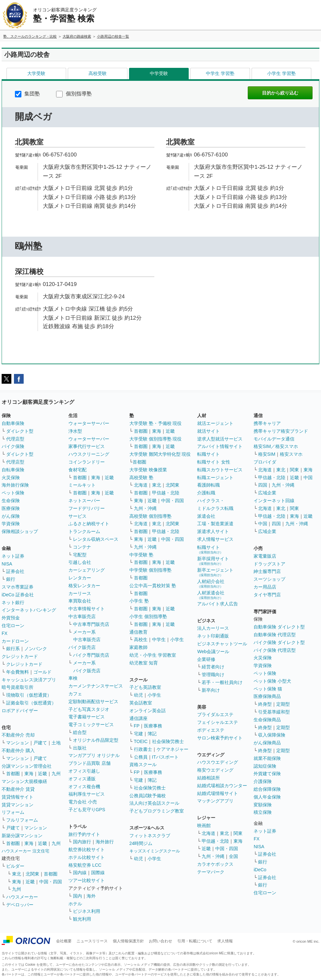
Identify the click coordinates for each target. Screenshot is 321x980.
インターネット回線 (274, 501)
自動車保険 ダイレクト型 (279, 627)
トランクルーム (84, 531)
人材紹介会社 (211, 583)
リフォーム (13, 812)
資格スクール (143, 764)
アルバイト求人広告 (218, 604)
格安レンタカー (84, 586)
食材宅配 (77, 470)
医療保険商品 (267, 696)
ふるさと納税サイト (89, 524)
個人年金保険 (267, 797)
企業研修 (206, 659)
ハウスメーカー (22, 897)
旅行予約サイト (84, 834)
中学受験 (159, 73)
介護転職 (206, 493)
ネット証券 (13, 556)
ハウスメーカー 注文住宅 (25, 851)
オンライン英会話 (148, 711)
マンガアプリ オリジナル (94, 755)
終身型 (265, 704)
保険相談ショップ (20, 531)
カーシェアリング (87, 570)
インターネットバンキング (29, 610)
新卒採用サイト (213, 561)
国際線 (98, 873)
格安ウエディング (215, 770)
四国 (263, 485)
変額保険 (263, 805)
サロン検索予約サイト (220, 738)
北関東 (32, 874)
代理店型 (15, 439)
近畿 (42, 774)
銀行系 (13, 649)
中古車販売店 (82, 616)
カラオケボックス (215, 864)
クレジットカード (20, 656)
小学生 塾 (139, 601)
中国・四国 (51, 882)
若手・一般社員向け (222, 682)
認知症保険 (265, 766)
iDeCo (260, 870)
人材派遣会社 (211, 595)
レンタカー (80, 578)
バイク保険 (13, 446)
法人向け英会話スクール (154, 803)
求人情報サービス (215, 539)
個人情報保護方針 (128, 941)
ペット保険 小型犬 (272, 681)
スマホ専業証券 (18, 587)
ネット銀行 (13, 602)
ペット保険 (13, 493)
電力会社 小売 (83, 802)
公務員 (141, 757)
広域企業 (267, 493)
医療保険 (11, 508)
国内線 (80, 873)
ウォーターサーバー (89, 423)
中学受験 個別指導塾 (150, 570)
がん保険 (11, 516)
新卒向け (211, 690)
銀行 (11, 579)
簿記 (152, 734)
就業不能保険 (267, 758)
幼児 (138, 695)
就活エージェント (215, 423)
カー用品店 (265, 587)
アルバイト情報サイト (220, 446)
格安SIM (267, 454)
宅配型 (80, 555)
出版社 (80, 748)
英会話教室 (141, 703)
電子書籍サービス (87, 717)
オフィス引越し (84, 771)
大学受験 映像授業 (148, 470)
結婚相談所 (208, 778)
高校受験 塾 (141, 478)
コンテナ (82, 547)
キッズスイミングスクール (155, 851)
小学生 (177, 639)
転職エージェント (215, 478)
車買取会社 (80, 601)
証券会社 (15, 571)
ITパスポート (165, 757)
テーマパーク (211, 872)
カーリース (80, 593)
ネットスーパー (84, 501)
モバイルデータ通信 (274, 439)
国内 (77, 896)
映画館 (204, 825)
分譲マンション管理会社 (27, 766)
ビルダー (15, 866)
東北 (17, 874)
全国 (233, 856)
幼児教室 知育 (144, 663)
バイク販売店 (82, 647)
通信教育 (138, 632)
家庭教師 (138, 647)
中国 (308, 478)
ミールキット (82, 485)
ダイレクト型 (20, 431)
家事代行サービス (87, 446)
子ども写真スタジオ (89, 709)
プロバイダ (265, 462)
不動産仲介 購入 (18, 751)
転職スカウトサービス (220, 470)
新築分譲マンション (22, 836)
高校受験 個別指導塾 (150, 516)
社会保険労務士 (168, 741)
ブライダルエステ (215, 714)
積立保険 (263, 812)
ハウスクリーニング (89, 454)
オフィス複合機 (84, 787)
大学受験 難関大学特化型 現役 (160, 454)
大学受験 (36, 73)
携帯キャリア (267, 423)
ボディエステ (211, 730)
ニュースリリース (92, 941)
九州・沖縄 (145, 508)
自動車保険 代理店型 (275, 635)
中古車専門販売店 (91, 624)
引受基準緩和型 (274, 712)
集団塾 (27, 94)
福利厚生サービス (87, 794)
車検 (73, 678)
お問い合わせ (160, 941)
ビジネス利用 (87, 911)
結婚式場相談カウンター (222, 786)
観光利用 (82, 919)
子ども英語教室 (145, 687)
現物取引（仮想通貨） (29, 695)
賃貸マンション (18, 805)
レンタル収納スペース (96, 539)
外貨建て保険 (267, 774)
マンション (18, 743)
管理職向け (213, 675)
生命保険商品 (267, 720)
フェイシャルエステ (218, 722)
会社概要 (64, 941)
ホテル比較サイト (87, 857)
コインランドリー (87, 462)
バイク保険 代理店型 (275, 650)
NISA (7, 564)
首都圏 (13, 774)
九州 (56, 774)
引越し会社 (80, 562)
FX (5, 633)
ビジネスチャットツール (222, 644)
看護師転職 (208, 485)
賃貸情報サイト (18, 797)
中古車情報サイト (87, 609)
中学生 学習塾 (220, 73)
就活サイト (208, 431)
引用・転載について (195, 941)
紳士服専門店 (267, 571)
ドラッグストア (269, 564)
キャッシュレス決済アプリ (29, 680)
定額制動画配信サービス (93, 701)
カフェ (75, 694)
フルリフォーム (22, 820)
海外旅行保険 (15, 485)
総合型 (80, 732)
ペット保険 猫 (268, 689)
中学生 (159, 639)
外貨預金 (11, 618)
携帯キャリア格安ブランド (281, 431)
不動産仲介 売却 (18, 735)
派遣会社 (206, 516)
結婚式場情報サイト (218, 793)
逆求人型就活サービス (220, 439)
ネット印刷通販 (213, 636)
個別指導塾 (74, 94)
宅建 (138, 734)
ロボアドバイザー (20, 711)
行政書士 (143, 749)
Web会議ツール (213, 651)
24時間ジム (141, 843)
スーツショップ (269, 579)
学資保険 (11, 524)
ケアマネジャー (172, 749)
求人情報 (225, 941)
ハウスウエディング (218, 762)
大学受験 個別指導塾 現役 (156, 439)
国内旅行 (82, 842)
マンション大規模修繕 (24, 781)
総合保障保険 (267, 789)
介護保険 (263, 781)
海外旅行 (105, 842)
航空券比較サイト (87, 850)
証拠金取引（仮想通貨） (31, 703)
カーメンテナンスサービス (96, 686)
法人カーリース (213, 628)
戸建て (40, 743)
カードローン (15, 641)
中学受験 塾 (141, 555)
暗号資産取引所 (18, 687)
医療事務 (153, 726)
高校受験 (98, 73)
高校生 (141, 639)
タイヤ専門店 (267, 595)
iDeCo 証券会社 (18, 595)
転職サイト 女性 (214, 462)
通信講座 (138, 718)
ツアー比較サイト (87, 880)
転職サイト (208, 454)
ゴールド (42, 672)
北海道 (141, 485)
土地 (56, 743)
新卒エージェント (215, 572)
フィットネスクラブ (150, 836)
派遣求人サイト (213, 531)
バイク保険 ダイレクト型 (279, 642)
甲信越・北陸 (166, 493)
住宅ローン (13, 626)
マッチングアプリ (215, 801)
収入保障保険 (272, 735)
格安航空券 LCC (85, 865)
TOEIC (141, 741)
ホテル (75, 904)
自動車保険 (13, 423)
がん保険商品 (267, 743)
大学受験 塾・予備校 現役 (156, 423)
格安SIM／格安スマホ (276, 446)
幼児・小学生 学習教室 (153, 655)
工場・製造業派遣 (215, 524)
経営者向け (213, 667)
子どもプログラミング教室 (157, 811)
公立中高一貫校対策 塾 (153, 586)
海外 (91, 896)
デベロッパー (20, 905)
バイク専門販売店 (91, 655)
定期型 (283, 704)
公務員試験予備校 (148, 796)
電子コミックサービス (91, 725)
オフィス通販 (82, 779)
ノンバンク (36, 649)
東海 (29, 774)
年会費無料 (18, 672)
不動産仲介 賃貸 (18, 789)
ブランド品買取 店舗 (89, 763)
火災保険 (11, 478)
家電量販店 (265, 556)
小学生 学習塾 (281, 73)
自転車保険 (13, 470)
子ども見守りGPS (87, 810)
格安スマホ (291, 454)
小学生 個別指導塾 (148, 616)
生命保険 (11, 501)
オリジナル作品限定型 (96, 740)
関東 (238, 833)
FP (137, 726)
